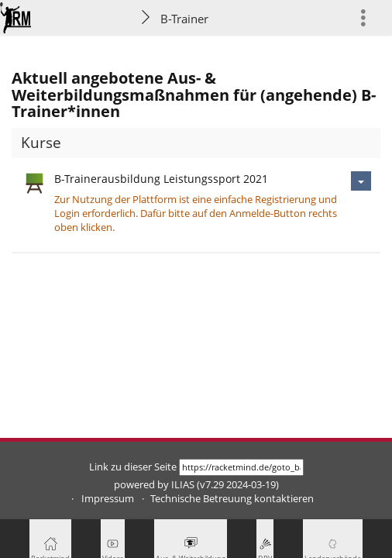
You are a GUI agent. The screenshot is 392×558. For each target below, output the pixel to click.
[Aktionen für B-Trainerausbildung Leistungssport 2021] (361, 181)
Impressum (108, 499)
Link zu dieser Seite (133, 467)
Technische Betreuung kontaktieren (232, 499)
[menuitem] (370, 17)
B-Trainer (184, 19)
